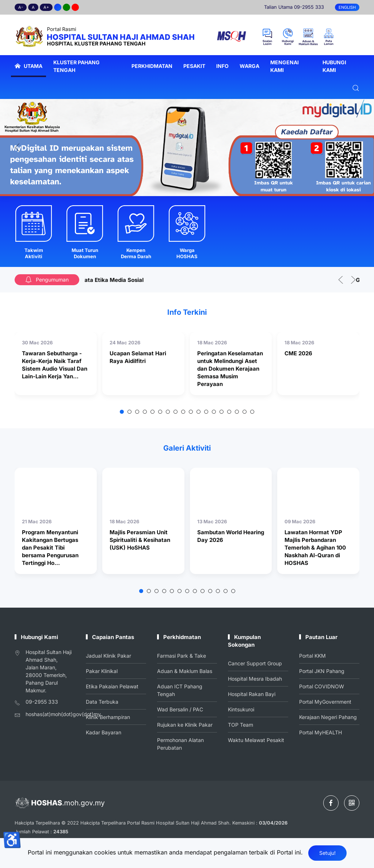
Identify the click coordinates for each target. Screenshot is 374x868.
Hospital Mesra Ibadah (255, 679)
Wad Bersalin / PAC (180, 709)
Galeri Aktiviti (187, 448)
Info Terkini (187, 312)
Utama (28, 66)
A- (21, 7)
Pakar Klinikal (102, 671)
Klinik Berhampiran (108, 716)
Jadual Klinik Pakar (109, 656)
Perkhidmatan (152, 66)
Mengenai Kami (285, 66)
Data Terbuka (102, 701)
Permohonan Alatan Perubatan (180, 743)
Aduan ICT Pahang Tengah (180, 690)
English (347, 7)
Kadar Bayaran (104, 731)
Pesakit (194, 66)
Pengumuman (47, 280)
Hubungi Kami (334, 66)
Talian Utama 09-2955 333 (294, 7)
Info (222, 66)
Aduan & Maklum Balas (184, 671)
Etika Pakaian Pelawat (112, 686)
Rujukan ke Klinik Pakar (185, 724)
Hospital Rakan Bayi (252, 694)
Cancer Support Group (255, 664)
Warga (249, 66)
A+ (46, 7)
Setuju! (327, 853)
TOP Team (241, 724)
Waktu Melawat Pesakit (256, 739)
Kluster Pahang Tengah (77, 66)
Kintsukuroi (241, 709)
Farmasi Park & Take (181, 656)
